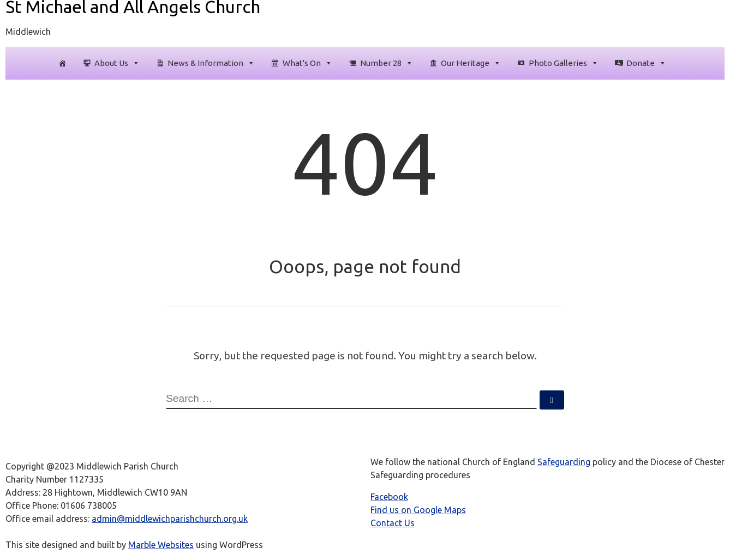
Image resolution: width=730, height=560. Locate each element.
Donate (646, 63)
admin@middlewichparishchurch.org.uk (170, 519)
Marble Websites (161, 545)
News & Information (211, 63)
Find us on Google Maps (418, 510)
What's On (307, 63)
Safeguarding (564, 462)
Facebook (389, 497)
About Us (117, 63)
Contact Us (393, 523)
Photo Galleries (564, 63)
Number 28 (387, 63)
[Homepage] (62, 63)
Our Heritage (471, 63)
